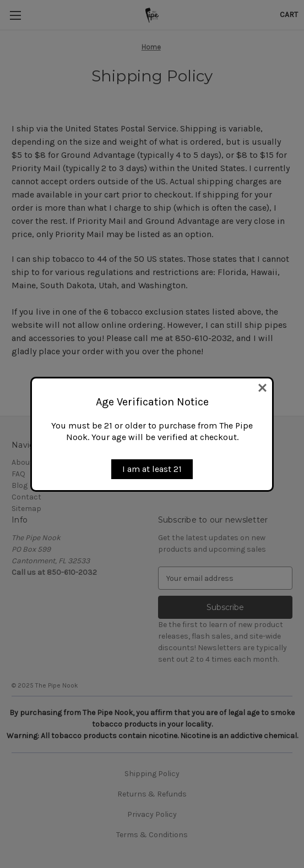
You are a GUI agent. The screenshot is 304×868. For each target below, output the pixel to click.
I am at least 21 (152, 469)
